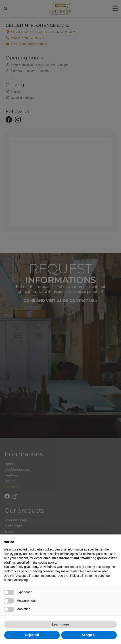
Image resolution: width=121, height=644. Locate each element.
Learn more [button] (60, 624)
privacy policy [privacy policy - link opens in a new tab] (13, 554)
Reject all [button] (32, 635)
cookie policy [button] (47, 563)
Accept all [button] (89, 635)
